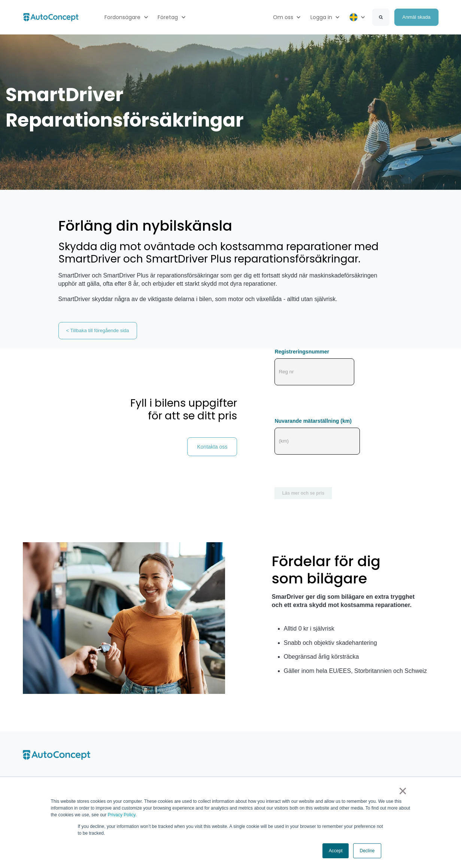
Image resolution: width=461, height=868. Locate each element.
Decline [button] (367, 851)
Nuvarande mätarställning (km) (313, 421)
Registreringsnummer (302, 352)
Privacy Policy (122, 815)
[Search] (381, 17)
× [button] (403, 791)
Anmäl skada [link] (416, 17)
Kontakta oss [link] (212, 447)
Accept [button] (336, 851)
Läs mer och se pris (303, 493)
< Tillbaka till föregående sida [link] (98, 330)
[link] (51, 17)
